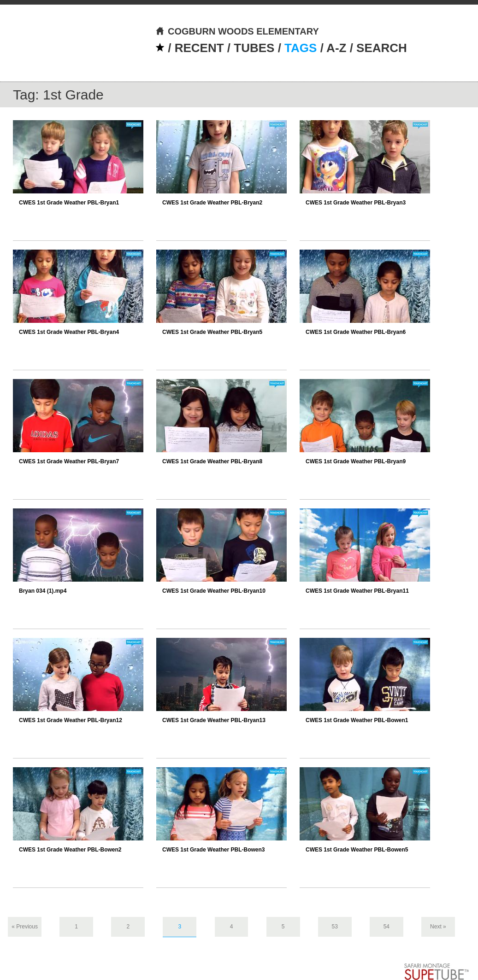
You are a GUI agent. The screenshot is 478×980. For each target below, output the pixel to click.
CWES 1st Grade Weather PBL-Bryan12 (71, 720)
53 (335, 927)
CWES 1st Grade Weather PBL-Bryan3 (356, 203)
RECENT (199, 48)
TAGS (301, 48)
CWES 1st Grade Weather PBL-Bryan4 (69, 332)
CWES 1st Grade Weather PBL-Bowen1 (357, 720)
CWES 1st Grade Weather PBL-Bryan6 (356, 332)
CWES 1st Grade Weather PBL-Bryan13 (214, 720)
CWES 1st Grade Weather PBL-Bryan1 (69, 203)
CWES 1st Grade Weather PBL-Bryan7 (69, 461)
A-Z (336, 48)
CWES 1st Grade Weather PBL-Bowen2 (70, 850)
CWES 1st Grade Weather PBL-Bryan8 (212, 461)
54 (387, 927)
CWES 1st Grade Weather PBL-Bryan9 (356, 461)
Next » (438, 927)
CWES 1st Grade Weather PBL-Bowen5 (357, 850)
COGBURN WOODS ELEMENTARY (237, 31)
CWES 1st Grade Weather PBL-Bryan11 (357, 591)
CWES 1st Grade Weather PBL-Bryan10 (214, 591)
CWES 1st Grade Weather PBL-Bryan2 (212, 203)
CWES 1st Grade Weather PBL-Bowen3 (214, 850)
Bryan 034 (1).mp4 (43, 591)
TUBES (254, 48)
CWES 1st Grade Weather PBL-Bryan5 (212, 332)
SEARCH (382, 48)
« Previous (25, 927)
